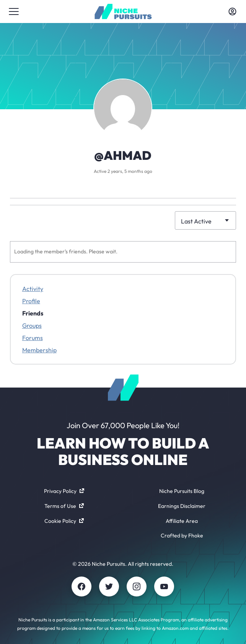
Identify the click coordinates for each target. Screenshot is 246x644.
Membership (39, 350)
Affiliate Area (182, 521)
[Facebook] (81, 586)
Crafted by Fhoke (182, 536)
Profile (31, 301)
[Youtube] (164, 586)
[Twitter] (109, 586)
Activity (33, 289)
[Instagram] (137, 586)
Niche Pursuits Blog (182, 491)
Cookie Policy (64, 521)
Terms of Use (64, 506)
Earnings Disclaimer (182, 506)
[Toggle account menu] (232, 11)
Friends (33, 313)
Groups (32, 325)
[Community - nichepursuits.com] (123, 11)
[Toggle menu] (14, 11)
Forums (33, 338)
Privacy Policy (64, 491)
